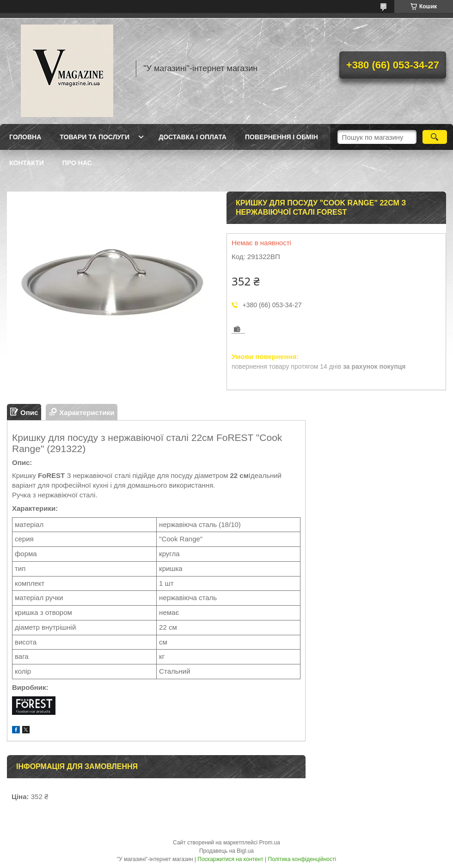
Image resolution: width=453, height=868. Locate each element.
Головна (25, 137)
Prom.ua (270, 843)
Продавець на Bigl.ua (226, 851)
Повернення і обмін (282, 137)
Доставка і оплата (193, 137)
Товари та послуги (95, 137)
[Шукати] (435, 137)
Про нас (77, 163)
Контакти (27, 163)
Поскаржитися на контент (230, 859)
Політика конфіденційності (302, 859)
